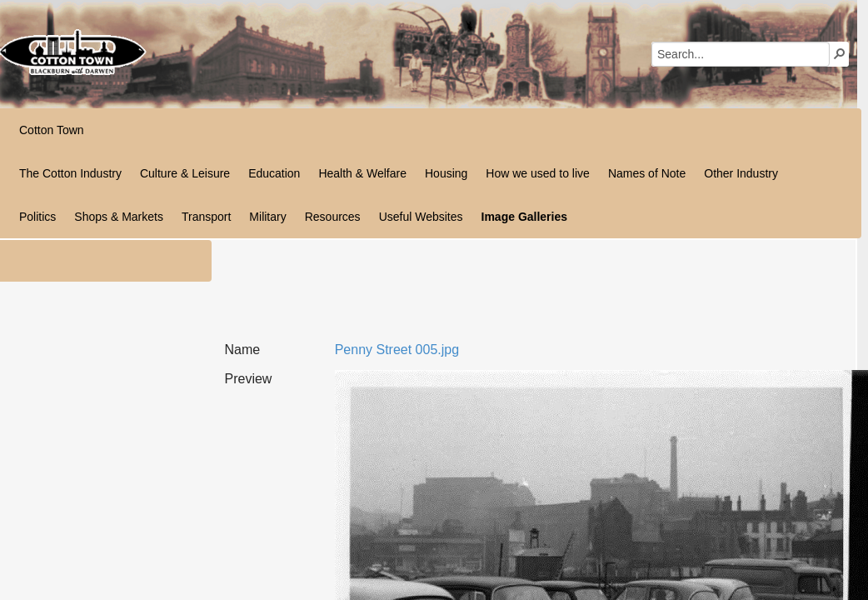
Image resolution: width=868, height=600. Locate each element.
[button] (840, 53)
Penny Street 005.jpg (397, 350)
